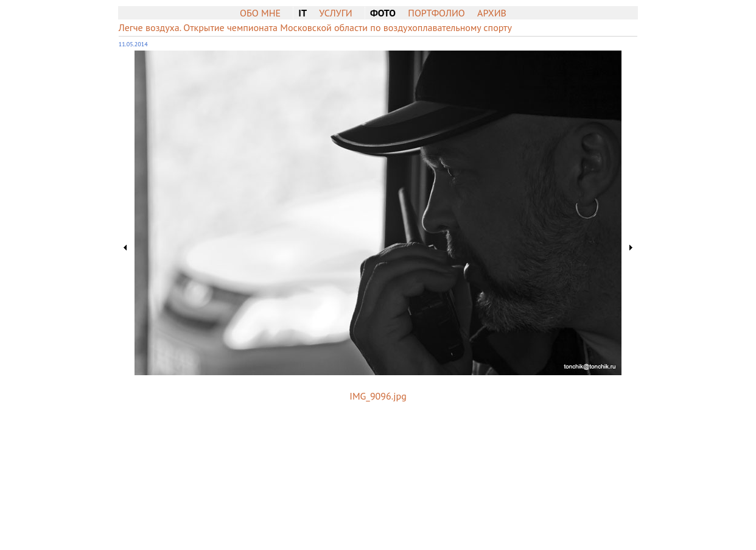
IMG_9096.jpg (378, 396)
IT (303, 13)
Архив (492, 13)
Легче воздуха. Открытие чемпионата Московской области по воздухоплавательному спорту (315, 27)
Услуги (335, 13)
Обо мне (260, 13)
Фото (383, 13)
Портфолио (436, 13)
